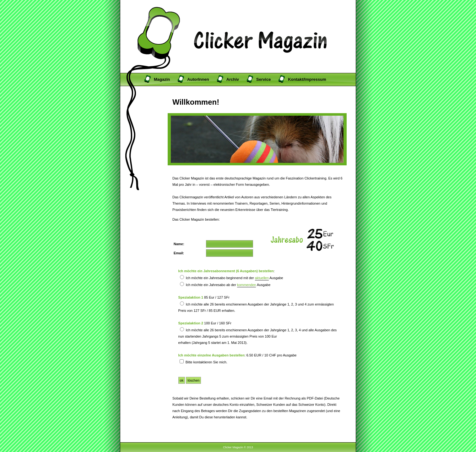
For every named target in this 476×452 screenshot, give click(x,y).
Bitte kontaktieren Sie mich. (203, 362)
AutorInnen (198, 79)
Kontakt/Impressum (307, 79)
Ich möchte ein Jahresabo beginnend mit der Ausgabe (232, 278)
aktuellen (262, 278)
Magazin (162, 79)
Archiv (233, 79)
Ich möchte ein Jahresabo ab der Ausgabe (225, 285)
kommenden (247, 285)
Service (263, 79)
